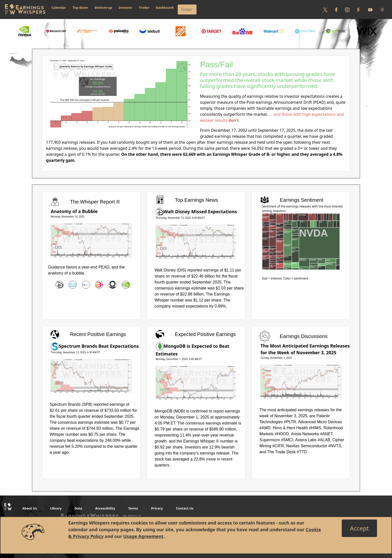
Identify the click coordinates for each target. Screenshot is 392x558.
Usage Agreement (143, 536)
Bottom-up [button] (103, 7)
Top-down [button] (80, 7)
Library (56, 508)
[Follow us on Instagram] (347, 9)
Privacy (157, 508)
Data (78, 508)
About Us (30, 508)
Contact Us (184, 508)
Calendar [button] (59, 7)
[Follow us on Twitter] (325, 9)
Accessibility (105, 508)
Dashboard (164, 7)
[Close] (359, 528)
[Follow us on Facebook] (336, 9)
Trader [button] (144, 7)
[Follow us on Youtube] (370, 9)
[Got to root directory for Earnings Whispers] (24, 9)
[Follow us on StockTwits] (358, 9)
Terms (133, 508)
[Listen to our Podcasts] (382, 9)
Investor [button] (126, 7)
